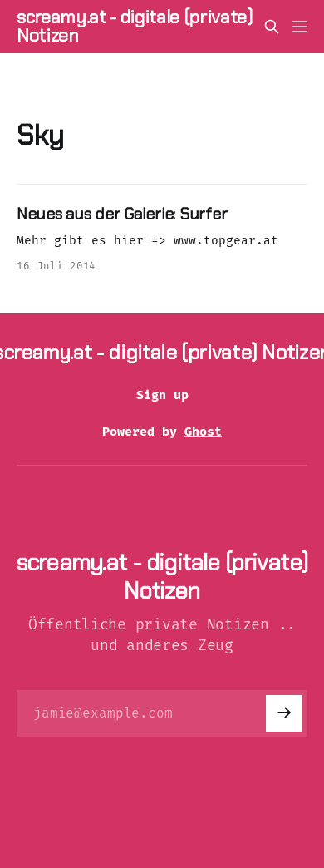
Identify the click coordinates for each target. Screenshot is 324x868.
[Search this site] (272, 27)
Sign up (162, 395)
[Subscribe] (284, 713)
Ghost (203, 432)
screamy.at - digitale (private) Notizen (135, 27)
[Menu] (300, 27)
